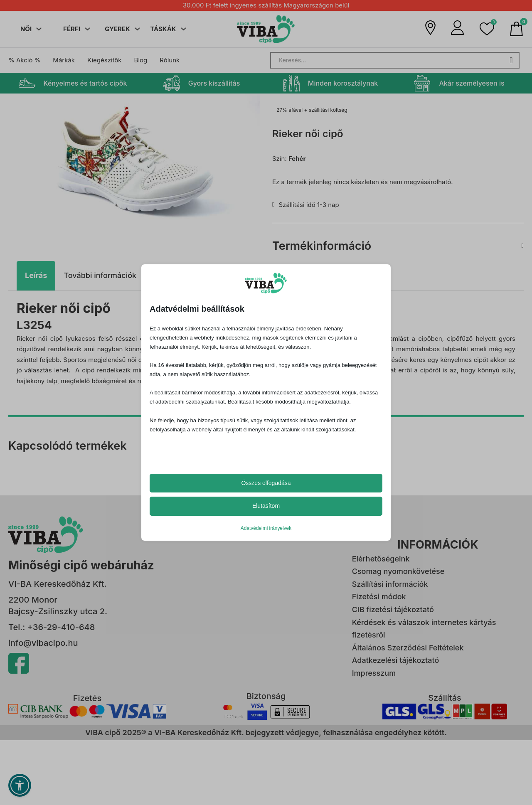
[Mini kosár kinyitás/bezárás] (516, 29)
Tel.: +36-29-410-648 (52, 627)
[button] (487, 29)
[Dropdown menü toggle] (39, 29)
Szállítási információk (390, 584)
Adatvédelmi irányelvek (266, 528)
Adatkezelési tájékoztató (396, 660)
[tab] (36, 276)
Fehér (297, 159)
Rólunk (170, 60)
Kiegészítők (104, 60)
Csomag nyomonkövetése (398, 571)
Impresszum (374, 673)
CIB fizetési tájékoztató (393, 609)
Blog (141, 60)
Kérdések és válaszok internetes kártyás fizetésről (424, 629)
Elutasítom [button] (266, 506)
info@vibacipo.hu (43, 643)
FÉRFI (72, 29)
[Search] (395, 60)
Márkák (64, 60)
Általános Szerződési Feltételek (408, 648)
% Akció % (24, 60)
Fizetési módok (379, 597)
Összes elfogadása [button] (266, 483)
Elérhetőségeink (381, 559)
